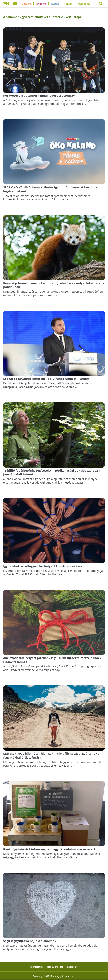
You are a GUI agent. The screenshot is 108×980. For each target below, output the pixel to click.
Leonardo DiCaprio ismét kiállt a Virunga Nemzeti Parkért (46, 379)
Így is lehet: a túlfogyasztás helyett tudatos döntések (43, 566)
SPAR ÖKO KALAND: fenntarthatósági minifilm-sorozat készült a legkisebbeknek (50, 189)
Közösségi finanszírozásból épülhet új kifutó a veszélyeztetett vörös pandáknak (54, 285)
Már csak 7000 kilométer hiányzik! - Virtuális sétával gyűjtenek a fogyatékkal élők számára (51, 756)
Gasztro (26, 4)
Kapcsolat (83, 4)
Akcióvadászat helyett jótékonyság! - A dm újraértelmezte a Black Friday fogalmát (52, 660)
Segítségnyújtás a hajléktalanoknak (30, 941)
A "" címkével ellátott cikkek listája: (42, 17)
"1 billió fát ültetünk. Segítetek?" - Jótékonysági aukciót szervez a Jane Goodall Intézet (52, 472)
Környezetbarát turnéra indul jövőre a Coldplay (39, 96)
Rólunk (68, 4)
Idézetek (41, 4)
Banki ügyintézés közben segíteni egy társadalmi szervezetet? (49, 849)
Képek (55, 4)
